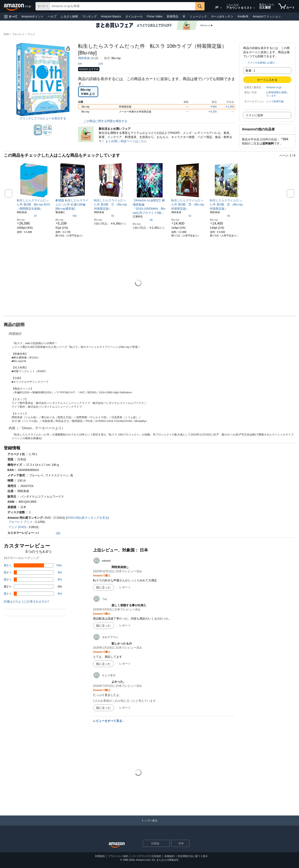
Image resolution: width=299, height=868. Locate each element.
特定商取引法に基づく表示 (193, 856)
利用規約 (100, 856)
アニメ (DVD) (17, 527)
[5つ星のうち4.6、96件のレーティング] (143, 220)
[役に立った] (104, 587)
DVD (6, 34)
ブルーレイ (18, 34)
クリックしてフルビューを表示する (43, 118)
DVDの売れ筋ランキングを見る (87, 518)
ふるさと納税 (69, 16)
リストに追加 (254, 115)
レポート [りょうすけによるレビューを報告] (125, 708)
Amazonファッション (267, 16)
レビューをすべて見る (108, 721)
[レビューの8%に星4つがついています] (33, 572)
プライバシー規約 (118, 856)
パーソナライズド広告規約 (146, 856)
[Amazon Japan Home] (117, 845)
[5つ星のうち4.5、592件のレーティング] (66, 216)
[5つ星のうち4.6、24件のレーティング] (27, 216)
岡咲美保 (84, 58)
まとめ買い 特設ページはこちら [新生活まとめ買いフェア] (126, 141)
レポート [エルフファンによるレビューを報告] (125, 664)
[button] (11, 17)
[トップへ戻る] (149, 825)
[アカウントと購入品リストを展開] (254, 8)
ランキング (89, 16)
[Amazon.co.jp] (18, 6)
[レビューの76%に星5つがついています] (33, 565)
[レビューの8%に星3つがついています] (33, 579)
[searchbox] (123, 6)
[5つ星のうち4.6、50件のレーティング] (104, 216)
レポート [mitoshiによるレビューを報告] (125, 587)
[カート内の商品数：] (287, 6)
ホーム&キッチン (222, 16)
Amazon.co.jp (274, 87)
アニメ (31, 34)
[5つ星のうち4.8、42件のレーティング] (181, 216)
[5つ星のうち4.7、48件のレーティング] (220, 216)
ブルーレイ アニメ (21, 522)
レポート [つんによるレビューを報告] (125, 625)
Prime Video (155, 16)
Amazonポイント (32, 16)
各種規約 (169, 856)
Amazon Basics (111, 16)
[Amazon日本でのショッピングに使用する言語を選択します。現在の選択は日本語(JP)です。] (215, 6)
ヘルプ (52, 16)
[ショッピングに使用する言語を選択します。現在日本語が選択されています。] (154, 843)
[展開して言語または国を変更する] (221, 8)
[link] (34, 204)
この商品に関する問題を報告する (103, 121)
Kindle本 (243, 16)
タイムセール (134, 16)
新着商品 (173, 16)
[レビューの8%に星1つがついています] (33, 594)
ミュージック (198, 16)
